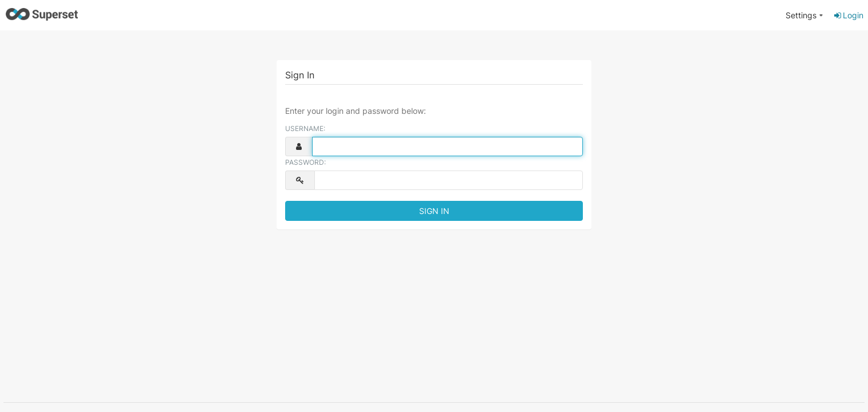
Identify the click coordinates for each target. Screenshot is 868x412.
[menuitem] (804, 16)
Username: (305, 128)
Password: (305, 162)
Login (848, 15)
